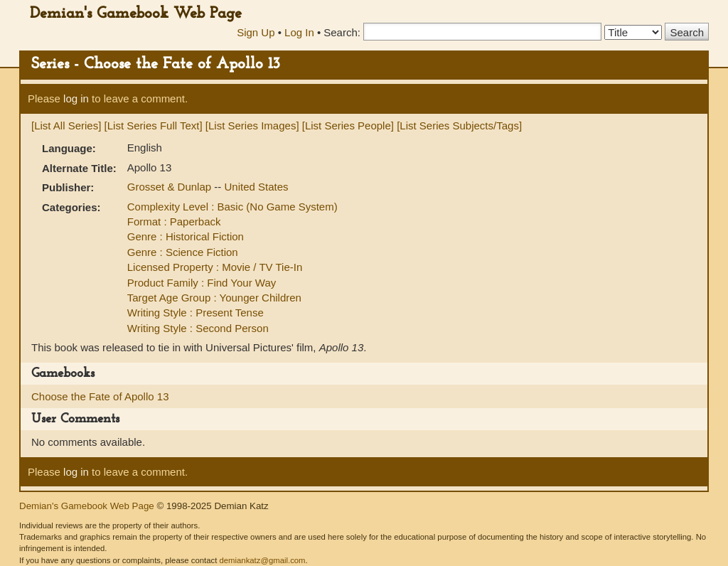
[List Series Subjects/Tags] (459, 126)
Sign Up (256, 32)
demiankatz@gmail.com (262, 560)
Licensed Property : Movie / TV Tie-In (215, 267)
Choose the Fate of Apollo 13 (100, 396)
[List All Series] (66, 126)
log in (76, 98)
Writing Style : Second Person (198, 328)
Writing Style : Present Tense (196, 313)
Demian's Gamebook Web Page (136, 14)
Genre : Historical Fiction (186, 236)
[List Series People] (348, 126)
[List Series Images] (252, 126)
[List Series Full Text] (154, 126)
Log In (299, 32)
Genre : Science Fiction (183, 252)
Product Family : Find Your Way (202, 283)
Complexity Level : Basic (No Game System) (232, 207)
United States (256, 187)
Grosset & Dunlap (171, 187)
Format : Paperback (174, 221)
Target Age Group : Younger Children (214, 298)
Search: (342, 32)
